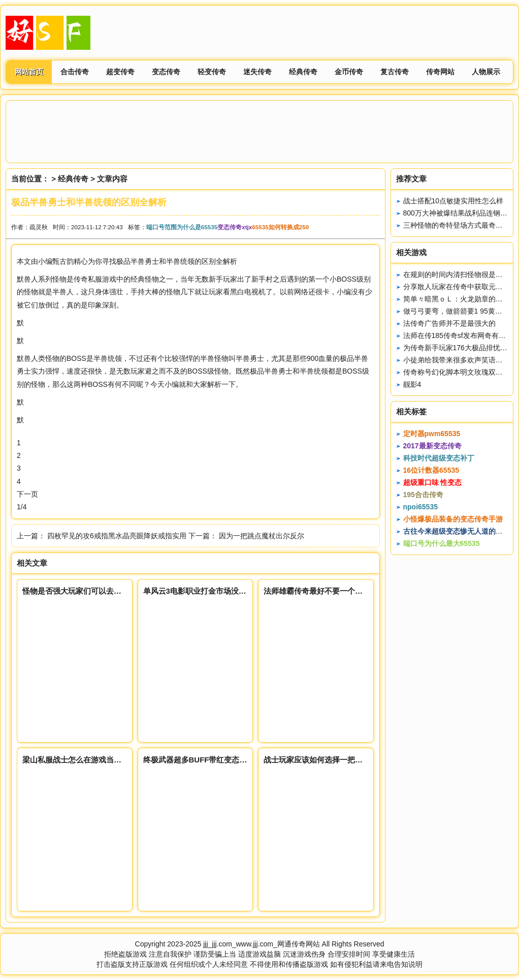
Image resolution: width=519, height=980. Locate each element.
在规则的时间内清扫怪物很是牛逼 (457, 274)
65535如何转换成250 (280, 227)
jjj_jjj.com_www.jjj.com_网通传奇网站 (261, 944)
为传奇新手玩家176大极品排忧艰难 (459, 348)
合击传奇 (75, 72)
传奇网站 (440, 72)
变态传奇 (166, 72)
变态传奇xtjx (235, 227)
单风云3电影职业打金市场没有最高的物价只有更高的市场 (240, 591)
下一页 (27, 494)
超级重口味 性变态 (433, 482)
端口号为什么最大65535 (442, 543)
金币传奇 (349, 72)
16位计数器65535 (431, 470)
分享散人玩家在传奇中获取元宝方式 (460, 287)
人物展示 (486, 72)
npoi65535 (420, 507)
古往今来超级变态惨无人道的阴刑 (457, 531)
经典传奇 (303, 72)
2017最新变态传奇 (432, 446)
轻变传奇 (212, 72)
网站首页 (29, 72)
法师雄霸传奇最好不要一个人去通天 (325, 591)
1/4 (22, 507)
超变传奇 (120, 72)
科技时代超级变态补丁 (439, 458)
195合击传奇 (423, 495)
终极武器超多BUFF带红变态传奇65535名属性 (221, 760)
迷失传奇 (257, 72)
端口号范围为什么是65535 (182, 227)
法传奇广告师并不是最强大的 (449, 323)
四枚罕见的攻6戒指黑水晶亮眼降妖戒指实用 (117, 536)
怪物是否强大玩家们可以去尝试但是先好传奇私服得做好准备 (125, 591)
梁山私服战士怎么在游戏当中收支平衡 (87, 760)
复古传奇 (395, 72)
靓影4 (412, 384)
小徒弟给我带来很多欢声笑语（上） (460, 360)
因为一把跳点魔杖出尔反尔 (262, 536)
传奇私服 (88, 279)
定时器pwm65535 (432, 434)
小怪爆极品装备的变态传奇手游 (453, 519)
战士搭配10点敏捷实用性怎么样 (453, 201)
